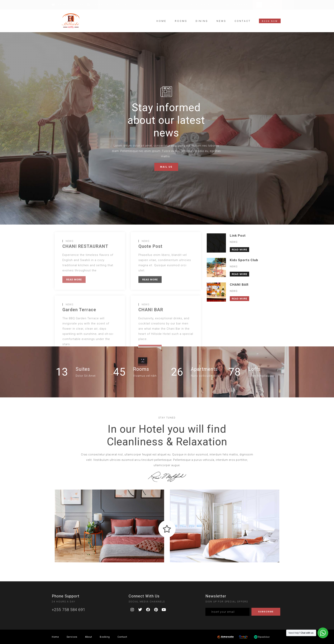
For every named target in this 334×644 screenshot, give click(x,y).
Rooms (181, 21)
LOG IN (268, 6)
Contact (243, 21)
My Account (271, 3)
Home (161, 21)
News (221, 21)
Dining (202, 21)
